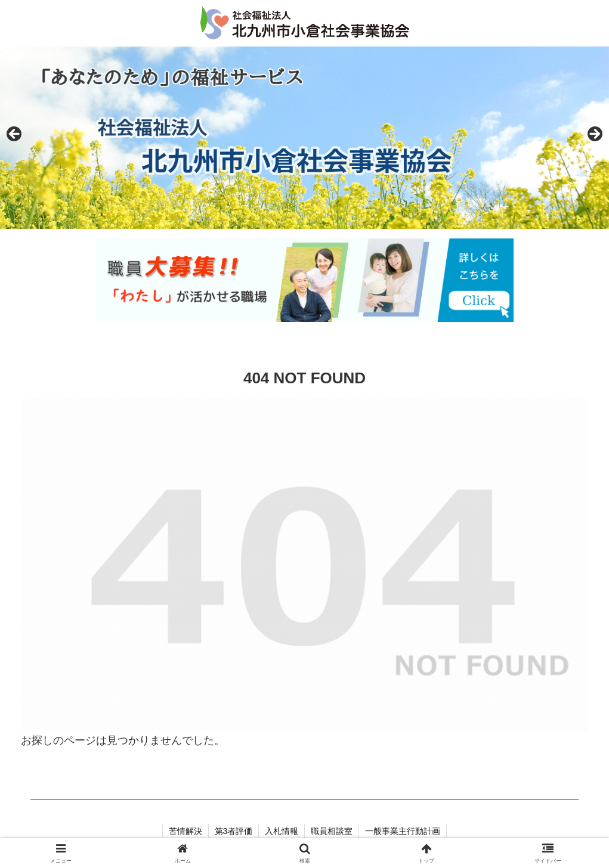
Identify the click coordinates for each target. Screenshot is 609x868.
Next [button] (594, 135)
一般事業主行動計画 (403, 831)
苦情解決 (186, 831)
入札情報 (282, 831)
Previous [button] (15, 135)
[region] (304, 138)
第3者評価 (234, 831)
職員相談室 (332, 831)
